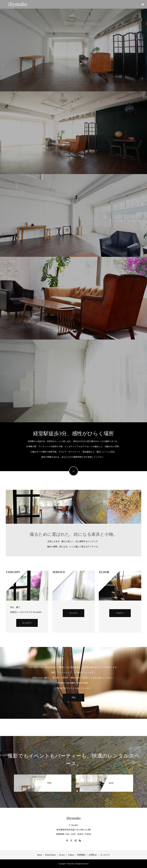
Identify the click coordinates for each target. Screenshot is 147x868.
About (40, 855)
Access (62, 855)
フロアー (120, 613)
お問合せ (93, 855)
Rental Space (50, 855)
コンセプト (27, 623)
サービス (73, 613)
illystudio (18, 4)
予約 (73, 698)
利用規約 (81, 855)
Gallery (71, 855)
